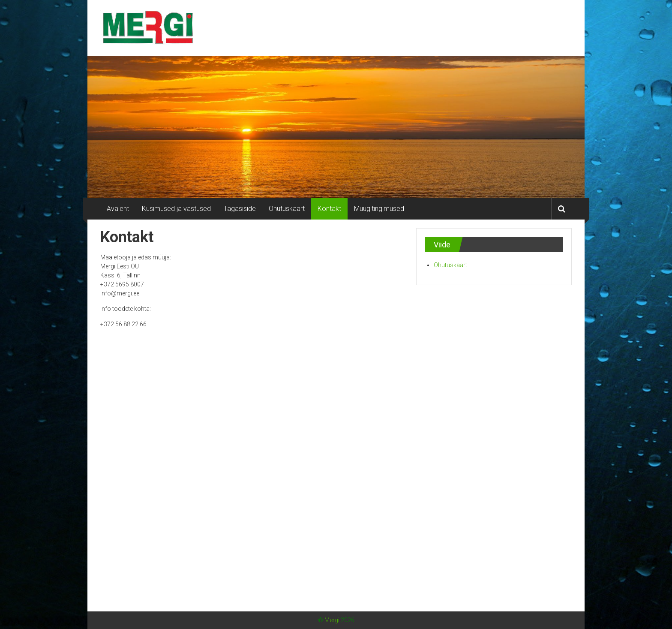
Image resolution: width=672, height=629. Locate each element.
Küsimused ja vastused (176, 209)
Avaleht (118, 209)
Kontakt (329, 209)
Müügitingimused (379, 209)
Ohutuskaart (287, 209)
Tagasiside (240, 209)
